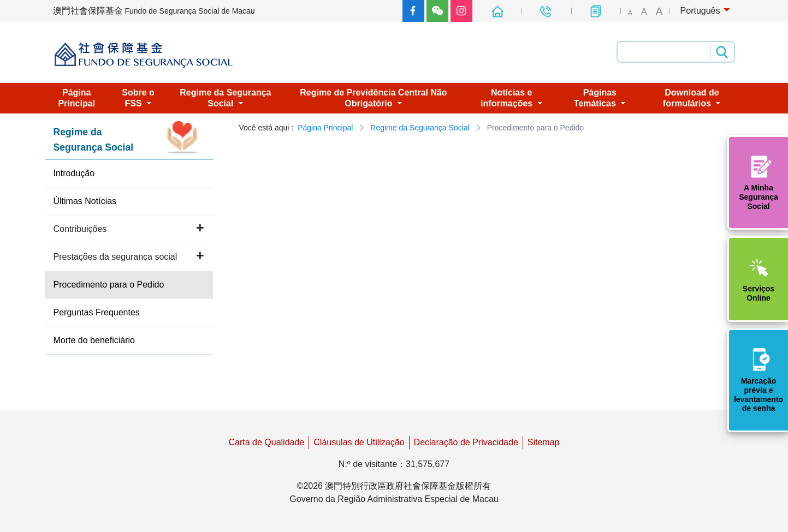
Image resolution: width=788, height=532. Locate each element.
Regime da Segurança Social (420, 128)
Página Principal (325, 128)
